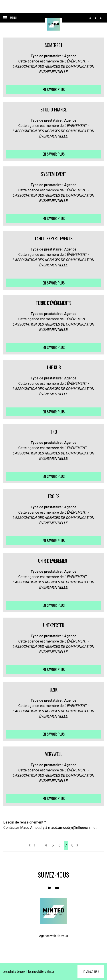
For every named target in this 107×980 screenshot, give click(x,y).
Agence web (48, 936)
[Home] (53, 24)
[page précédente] (30, 845)
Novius (63, 936)
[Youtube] (57, 888)
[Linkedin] (50, 888)
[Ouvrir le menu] (10, 18)
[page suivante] (77, 845)
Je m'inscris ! (91, 972)
